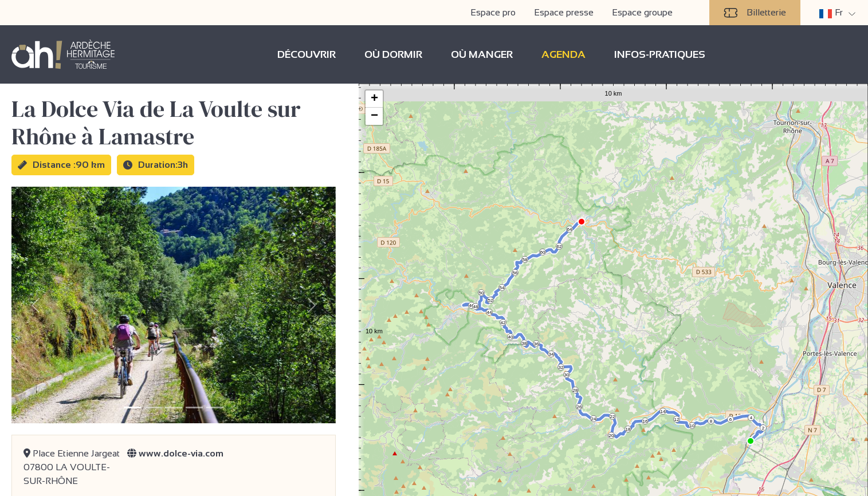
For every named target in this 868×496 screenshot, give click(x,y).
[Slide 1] (132, 408)
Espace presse (564, 12)
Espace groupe (642, 12)
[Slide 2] (153, 408)
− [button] (374, 116)
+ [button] (374, 99)
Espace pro (493, 12)
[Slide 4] (194, 408)
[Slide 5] (215, 408)
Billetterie (755, 13)
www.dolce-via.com (175, 453)
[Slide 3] (174, 408)
